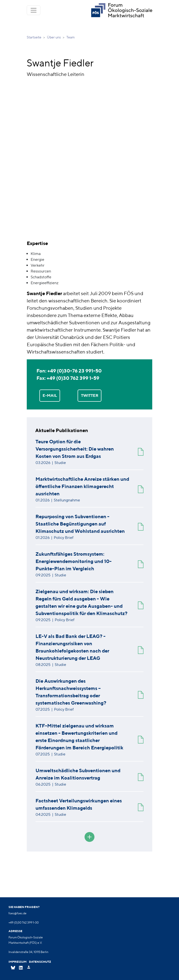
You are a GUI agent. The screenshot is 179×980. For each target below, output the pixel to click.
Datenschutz (40, 962)
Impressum (18, 962)
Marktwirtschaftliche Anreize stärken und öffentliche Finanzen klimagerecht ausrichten (82, 486)
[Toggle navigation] (34, 10)
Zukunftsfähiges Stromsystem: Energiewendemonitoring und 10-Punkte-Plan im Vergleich (74, 561)
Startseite (34, 37)
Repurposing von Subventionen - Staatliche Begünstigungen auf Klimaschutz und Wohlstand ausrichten (80, 524)
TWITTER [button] (90, 395)
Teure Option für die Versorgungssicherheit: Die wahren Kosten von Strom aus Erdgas (75, 449)
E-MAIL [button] (50, 395)
